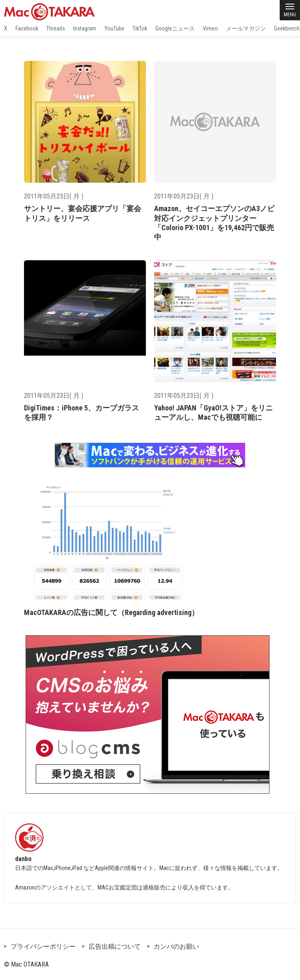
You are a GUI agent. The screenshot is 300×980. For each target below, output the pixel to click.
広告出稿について (115, 947)
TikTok (140, 28)
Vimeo (210, 28)
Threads (56, 28)
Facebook (27, 28)
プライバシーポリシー (43, 947)
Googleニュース (175, 28)
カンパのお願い (176, 947)
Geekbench (287, 28)
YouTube (114, 28)
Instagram (85, 28)
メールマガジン (246, 28)
